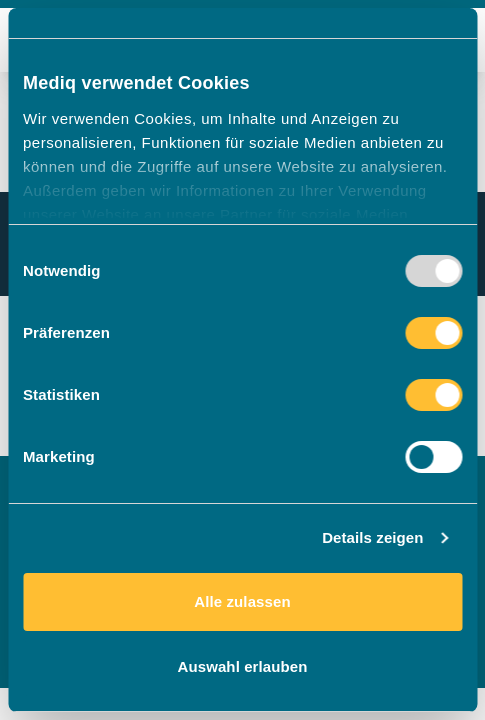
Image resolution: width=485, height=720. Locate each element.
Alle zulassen (242, 601)
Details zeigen (372, 537)
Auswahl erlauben (243, 666)
